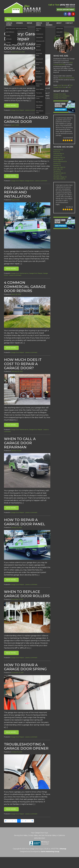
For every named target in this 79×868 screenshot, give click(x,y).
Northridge (40, 68)
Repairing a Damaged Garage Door (26, 119)
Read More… (11, 106)
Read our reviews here (66, 78)
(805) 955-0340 (68, 5)
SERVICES (60, 29)
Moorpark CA (58, 156)
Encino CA (57, 152)
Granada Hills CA (59, 154)
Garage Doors (29, 181)
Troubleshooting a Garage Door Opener (26, 746)
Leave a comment (31, 110)
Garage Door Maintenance (19, 273)
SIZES (8, 36)
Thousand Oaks (40, 97)
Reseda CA (57, 165)
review (65, 85)
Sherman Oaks (39, 85)
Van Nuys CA (57, 175)
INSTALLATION (11, 29)
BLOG (58, 36)
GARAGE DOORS (9, 24)
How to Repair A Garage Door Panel (25, 522)
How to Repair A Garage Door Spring (25, 667)
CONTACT (69, 23)
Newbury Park (39, 63)
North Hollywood (40, 72)
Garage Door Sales (60, 94)
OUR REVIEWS (49, 24)
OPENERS (19, 23)
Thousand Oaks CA (60, 173)
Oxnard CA (57, 163)
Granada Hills (39, 54)
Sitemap (63, 849)
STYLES (9, 39)
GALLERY (59, 32)
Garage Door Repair (17, 110)
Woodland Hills (40, 112)
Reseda (39, 80)
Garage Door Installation (61, 96)
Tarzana (39, 93)
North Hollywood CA (60, 161)
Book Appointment (66, 10)
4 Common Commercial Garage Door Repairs (25, 287)
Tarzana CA (57, 171)
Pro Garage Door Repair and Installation (22, 192)
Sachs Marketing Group (50, 851)
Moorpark (39, 59)
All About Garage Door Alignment (23, 46)
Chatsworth (40, 41)
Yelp (69, 87)
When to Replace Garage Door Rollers (27, 594)
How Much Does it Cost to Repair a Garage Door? (23, 364)
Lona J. (60, 85)
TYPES (8, 43)
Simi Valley (40, 89)
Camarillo (39, 37)
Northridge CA (58, 159)
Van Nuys (39, 102)
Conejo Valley (39, 45)
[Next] (32, 821)
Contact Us (77, 35)
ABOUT (59, 23)
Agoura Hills (39, 29)
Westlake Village (39, 106)
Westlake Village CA (60, 177)
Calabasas (40, 34)
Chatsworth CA (58, 150)
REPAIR (29, 23)
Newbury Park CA (59, 158)
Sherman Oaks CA (59, 167)
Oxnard (39, 77)
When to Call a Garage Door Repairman (20, 443)
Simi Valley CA (58, 169)
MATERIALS (10, 32)
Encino (38, 50)
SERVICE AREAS (39, 24)
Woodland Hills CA (59, 179)
